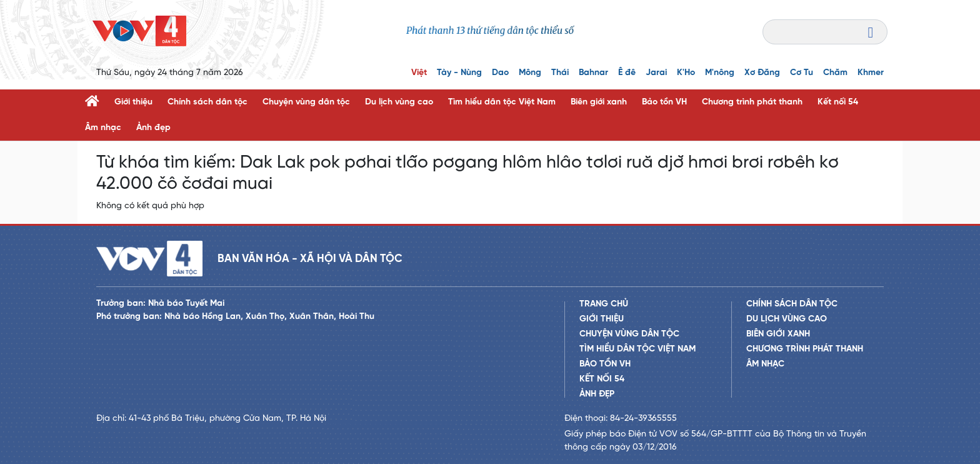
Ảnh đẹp (153, 128)
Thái (560, 73)
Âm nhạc (103, 128)
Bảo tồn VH (664, 102)
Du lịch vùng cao (399, 102)
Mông (530, 73)
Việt (419, 73)
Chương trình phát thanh (752, 102)
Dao (500, 73)
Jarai (656, 73)
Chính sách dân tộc (207, 102)
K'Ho (686, 73)
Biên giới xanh (599, 102)
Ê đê (627, 73)
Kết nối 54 (838, 102)
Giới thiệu (133, 102)
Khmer (871, 73)
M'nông (720, 73)
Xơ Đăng (762, 73)
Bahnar (593, 73)
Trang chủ (604, 304)
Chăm (835, 73)
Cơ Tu (802, 73)
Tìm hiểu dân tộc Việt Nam (502, 102)
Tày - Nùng (459, 73)
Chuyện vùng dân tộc (306, 102)
